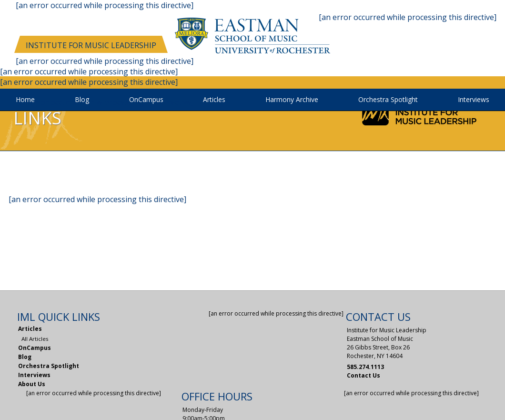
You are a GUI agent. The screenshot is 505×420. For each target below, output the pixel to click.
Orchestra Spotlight (388, 100)
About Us (32, 384)
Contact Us (364, 375)
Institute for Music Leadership (91, 45)
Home (25, 100)
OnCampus (146, 100)
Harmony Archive (292, 100)
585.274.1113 (365, 367)
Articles (214, 100)
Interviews (474, 100)
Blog (82, 100)
